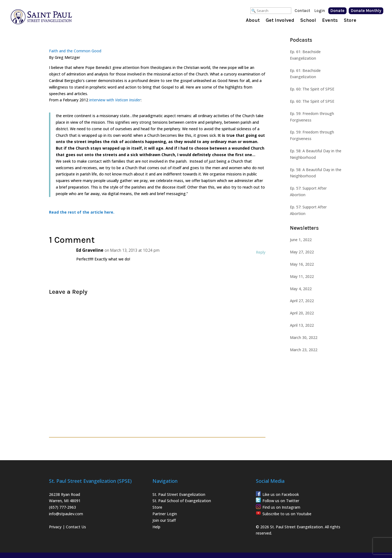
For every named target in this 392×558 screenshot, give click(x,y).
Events (330, 21)
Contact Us (76, 527)
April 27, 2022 (302, 301)
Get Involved (280, 21)
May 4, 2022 (301, 289)
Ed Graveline (90, 250)
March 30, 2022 (304, 337)
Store (350, 21)
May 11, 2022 (302, 276)
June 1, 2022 (301, 240)
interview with (102, 100)
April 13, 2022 (302, 325)
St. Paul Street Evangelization (179, 494)
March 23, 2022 (304, 350)
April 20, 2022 (302, 313)
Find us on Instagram (281, 507)
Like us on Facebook (281, 494)
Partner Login (165, 514)
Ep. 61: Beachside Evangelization (305, 55)
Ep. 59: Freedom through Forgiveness (312, 117)
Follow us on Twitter (281, 501)
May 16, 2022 (302, 264)
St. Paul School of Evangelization (182, 501)
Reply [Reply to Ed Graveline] (261, 252)
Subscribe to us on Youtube (287, 514)
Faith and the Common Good (75, 51)
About (253, 21)
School (308, 21)
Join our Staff (164, 520)
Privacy (55, 527)
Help (156, 527)
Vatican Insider (128, 100)
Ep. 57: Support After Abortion (308, 191)
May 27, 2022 (302, 252)
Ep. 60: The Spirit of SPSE (312, 89)
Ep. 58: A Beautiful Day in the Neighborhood (316, 154)
